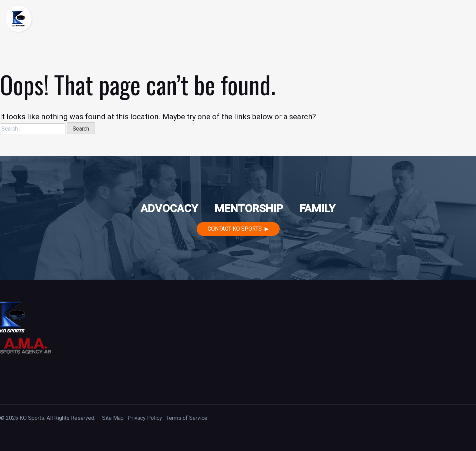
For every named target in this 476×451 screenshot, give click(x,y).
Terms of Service (187, 418)
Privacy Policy (145, 418)
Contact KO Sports (235, 229)
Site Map (113, 418)
